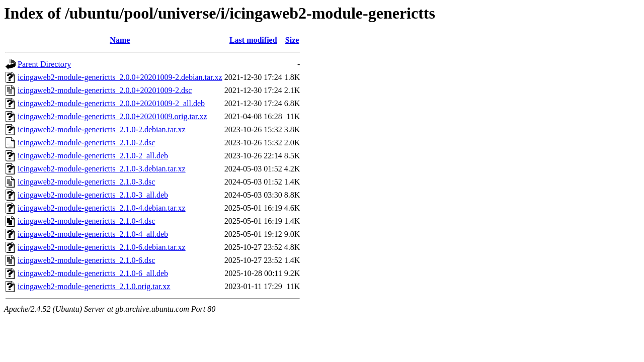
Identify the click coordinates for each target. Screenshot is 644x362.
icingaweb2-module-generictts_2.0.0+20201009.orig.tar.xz (112, 116)
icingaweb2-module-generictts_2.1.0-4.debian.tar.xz (102, 208)
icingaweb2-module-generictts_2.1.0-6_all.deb (93, 273)
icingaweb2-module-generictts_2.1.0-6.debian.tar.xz (102, 247)
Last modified (253, 40)
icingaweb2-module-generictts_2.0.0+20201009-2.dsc (105, 90)
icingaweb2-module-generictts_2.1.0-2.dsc (86, 143)
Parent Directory (44, 64)
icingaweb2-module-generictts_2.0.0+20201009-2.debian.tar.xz (120, 77)
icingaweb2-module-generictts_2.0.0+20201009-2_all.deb (111, 103)
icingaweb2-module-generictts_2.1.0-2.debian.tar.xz (102, 129)
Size (292, 40)
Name (120, 40)
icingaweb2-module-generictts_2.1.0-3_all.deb (93, 195)
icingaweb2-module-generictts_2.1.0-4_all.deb (93, 234)
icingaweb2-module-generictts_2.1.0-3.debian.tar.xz (102, 169)
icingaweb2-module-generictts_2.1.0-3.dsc (86, 182)
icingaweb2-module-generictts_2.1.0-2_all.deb (93, 156)
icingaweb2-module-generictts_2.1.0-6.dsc (86, 260)
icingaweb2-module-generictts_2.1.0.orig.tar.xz (94, 286)
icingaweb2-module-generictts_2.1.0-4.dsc (86, 221)
